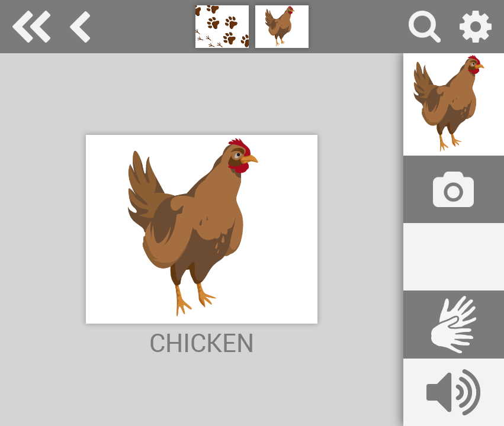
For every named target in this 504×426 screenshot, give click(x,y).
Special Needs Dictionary (31, 27)
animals (80, 27)
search (425, 27)
